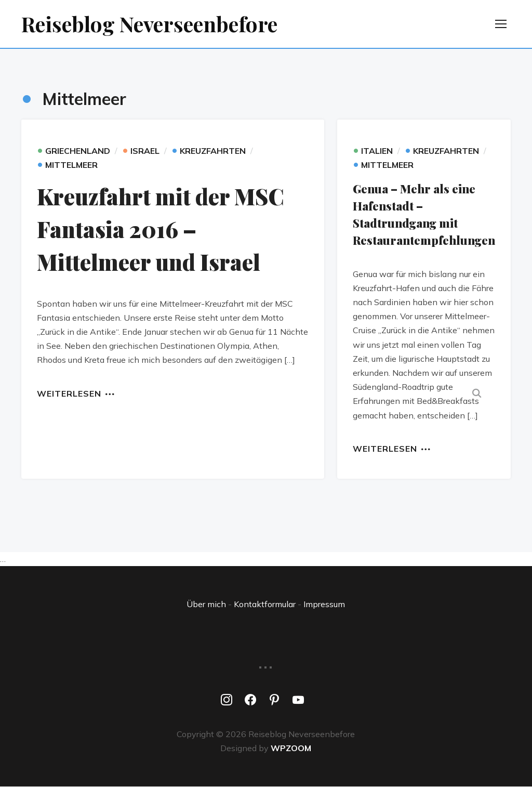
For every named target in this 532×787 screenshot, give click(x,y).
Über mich (206, 604)
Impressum (324, 604)
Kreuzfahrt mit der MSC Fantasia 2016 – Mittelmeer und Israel (161, 229)
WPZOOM (291, 748)
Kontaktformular (265, 604)
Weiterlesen (69, 393)
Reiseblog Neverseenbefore (149, 24)
